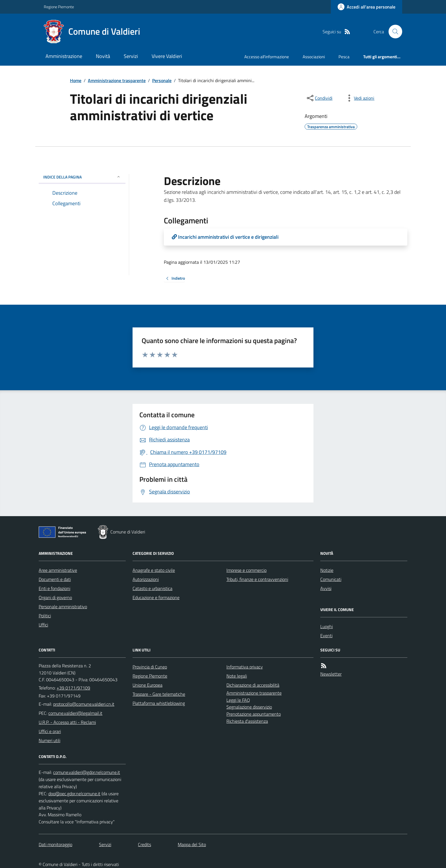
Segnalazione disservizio (249, 707)
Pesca (344, 57)
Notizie (327, 570)
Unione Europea (147, 685)
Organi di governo (55, 597)
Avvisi (326, 588)
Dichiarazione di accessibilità (253, 685)
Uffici (43, 625)
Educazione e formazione (156, 597)
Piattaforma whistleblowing (159, 703)
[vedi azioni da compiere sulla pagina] (360, 98)
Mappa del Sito (192, 844)
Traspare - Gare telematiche (159, 694)
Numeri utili (49, 740)
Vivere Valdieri (167, 56)
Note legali (237, 676)
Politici (45, 616)
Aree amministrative (58, 570)
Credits (144, 844)
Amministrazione (64, 56)
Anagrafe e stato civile (154, 570)
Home (76, 80)
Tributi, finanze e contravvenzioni (257, 579)
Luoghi (327, 626)
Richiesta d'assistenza (247, 721)
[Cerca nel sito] (393, 32)
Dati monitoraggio (55, 844)
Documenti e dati (55, 579)
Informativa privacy (245, 667)
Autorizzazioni (146, 579)
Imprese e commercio (246, 570)
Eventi (326, 636)
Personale (162, 80)
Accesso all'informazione (267, 57)
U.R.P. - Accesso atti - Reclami (67, 722)
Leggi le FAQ (238, 700)
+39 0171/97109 (73, 688)
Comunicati (331, 579)
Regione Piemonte (59, 7)
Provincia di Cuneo (150, 667)
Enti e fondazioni (54, 588)
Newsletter (331, 674)
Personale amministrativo (63, 607)
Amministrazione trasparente (117, 80)
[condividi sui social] (319, 98)
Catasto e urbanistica (152, 588)
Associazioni (314, 57)
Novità (103, 56)
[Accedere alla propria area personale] (366, 7)
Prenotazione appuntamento (254, 714)
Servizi (131, 56)
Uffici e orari (50, 731)
